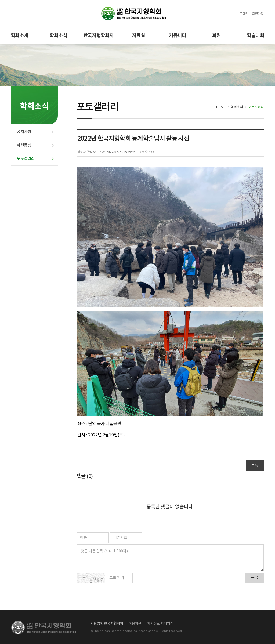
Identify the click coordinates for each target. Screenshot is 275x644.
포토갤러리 (26, 159)
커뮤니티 (178, 35)
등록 (255, 578)
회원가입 (258, 14)
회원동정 (24, 145)
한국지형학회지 (98, 35)
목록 (255, 465)
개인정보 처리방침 (160, 623)
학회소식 (58, 35)
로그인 (244, 14)
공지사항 (24, 132)
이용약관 (135, 623)
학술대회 (256, 35)
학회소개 (19, 35)
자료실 (139, 35)
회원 (216, 35)
